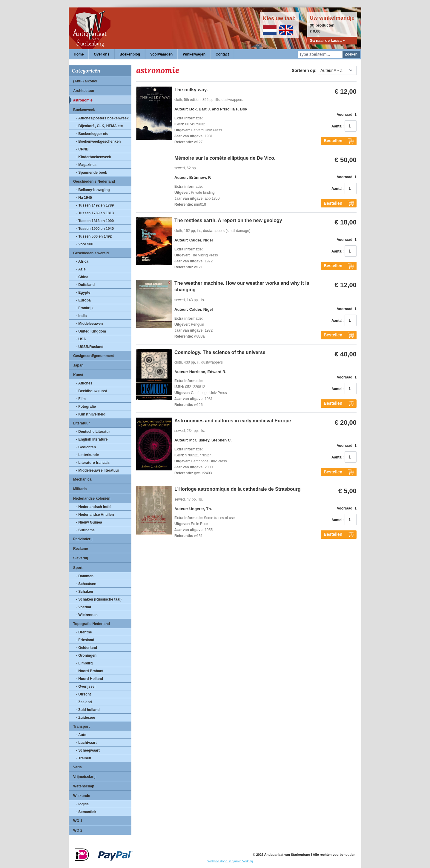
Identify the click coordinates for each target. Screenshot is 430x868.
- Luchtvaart (86, 743)
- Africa (82, 261)
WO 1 (78, 821)
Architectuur (84, 91)
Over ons (102, 54)
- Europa (83, 300)
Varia (77, 767)
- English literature (92, 439)
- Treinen (84, 758)
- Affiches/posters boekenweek (102, 118)
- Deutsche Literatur (93, 432)
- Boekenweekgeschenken (98, 141)
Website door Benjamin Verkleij (230, 861)
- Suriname (85, 530)
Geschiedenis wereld (91, 253)
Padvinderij (83, 539)
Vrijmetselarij (84, 777)
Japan (78, 365)
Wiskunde (82, 796)
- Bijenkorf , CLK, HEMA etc (99, 126)
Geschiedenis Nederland (94, 181)
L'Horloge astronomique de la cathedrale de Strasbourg (238, 489)
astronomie (83, 100)
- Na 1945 (84, 198)
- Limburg (84, 663)
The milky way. (191, 90)
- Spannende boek (92, 173)
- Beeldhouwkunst (92, 391)
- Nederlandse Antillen (95, 515)
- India (81, 316)
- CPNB (82, 149)
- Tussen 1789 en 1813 (95, 213)
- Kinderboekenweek (94, 157)
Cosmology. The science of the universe (220, 352)
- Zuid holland (88, 710)
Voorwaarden (161, 54)
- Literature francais (93, 463)
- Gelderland (87, 648)
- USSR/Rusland (90, 347)
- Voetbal (84, 607)
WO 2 (78, 830)
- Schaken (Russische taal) (99, 599)
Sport (78, 568)
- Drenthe (84, 632)
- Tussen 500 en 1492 (94, 236)
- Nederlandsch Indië (94, 507)
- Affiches (84, 383)
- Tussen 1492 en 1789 (95, 205)
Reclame (80, 549)
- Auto (81, 735)
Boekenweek (84, 110)
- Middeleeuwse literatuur (98, 470)
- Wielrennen (87, 615)
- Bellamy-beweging (93, 190)
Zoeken (351, 54)
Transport (81, 727)
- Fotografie (86, 407)
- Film (81, 399)
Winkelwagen (194, 54)
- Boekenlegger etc (92, 134)
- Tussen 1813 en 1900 (95, 221)
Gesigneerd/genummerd (94, 356)
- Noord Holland (90, 679)
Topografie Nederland (92, 624)
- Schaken (85, 592)
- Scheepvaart (88, 750)
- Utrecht (83, 694)
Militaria (80, 489)
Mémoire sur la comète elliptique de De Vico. (225, 158)
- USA (81, 339)
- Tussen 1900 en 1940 (95, 229)
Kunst (78, 375)
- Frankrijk (85, 308)
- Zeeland (84, 702)
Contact (222, 54)
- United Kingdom (91, 331)
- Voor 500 (85, 244)
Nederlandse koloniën (92, 498)
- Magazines (86, 165)
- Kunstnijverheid (91, 414)
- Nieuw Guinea (89, 522)
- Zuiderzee (86, 718)
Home (79, 54)
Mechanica (82, 479)
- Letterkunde (87, 455)
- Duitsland (85, 285)
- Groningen (86, 655)
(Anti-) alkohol (85, 81)
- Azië (81, 269)
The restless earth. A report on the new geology (228, 220)
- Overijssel (86, 687)
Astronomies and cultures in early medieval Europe (233, 421)
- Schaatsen (86, 584)
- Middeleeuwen (89, 324)
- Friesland (85, 640)
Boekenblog (130, 54)
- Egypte (83, 293)
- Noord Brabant (90, 671)
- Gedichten (86, 447)
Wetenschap (84, 786)
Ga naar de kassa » (327, 40)
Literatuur (82, 423)
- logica (82, 804)
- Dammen (85, 576)
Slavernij (81, 558)
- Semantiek (86, 812)
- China (82, 277)
